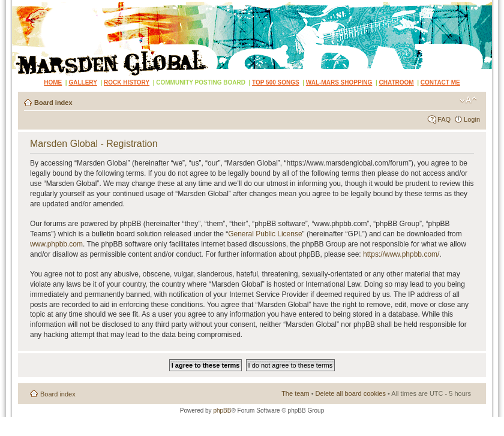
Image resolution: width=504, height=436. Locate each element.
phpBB (222, 411)
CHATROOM (397, 82)
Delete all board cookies (351, 393)
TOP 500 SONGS (276, 82)
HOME (53, 82)
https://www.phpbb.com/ (401, 254)
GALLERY (82, 82)
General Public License (265, 234)
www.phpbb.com (56, 244)
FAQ (444, 119)
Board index (53, 103)
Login (472, 119)
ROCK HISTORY (127, 82)
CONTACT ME (440, 82)
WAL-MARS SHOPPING (339, 82)
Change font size (468, 100)
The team (295, 393)
